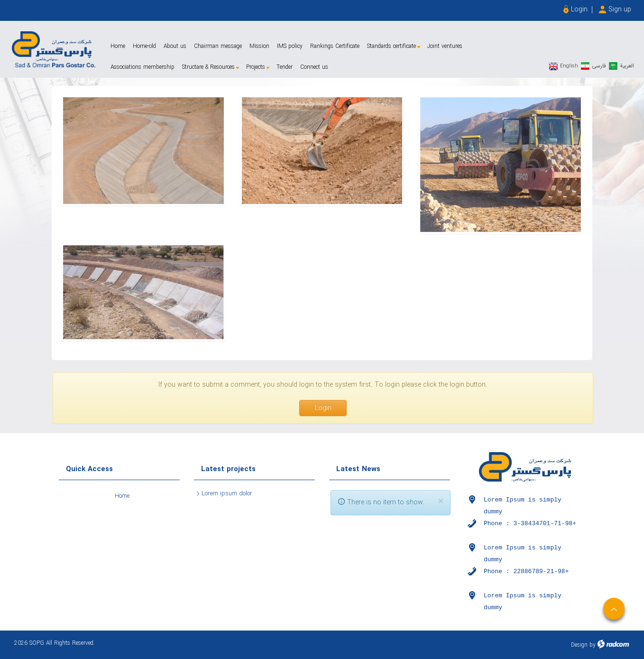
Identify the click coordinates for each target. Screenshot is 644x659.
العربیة (627, 66)
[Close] (441, 502)
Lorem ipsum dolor (227, 494)
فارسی (599, 66)
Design (579, 645)
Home (122, 496)
